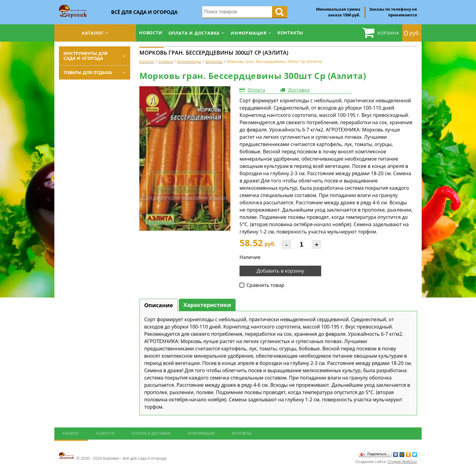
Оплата (256, 90)
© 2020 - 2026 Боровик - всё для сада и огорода (113, 456)
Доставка (299, 90)
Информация (249, 33)
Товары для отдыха (88, 72)
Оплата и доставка (194, 33)
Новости (151, 33)
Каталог (93, 33)
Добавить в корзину (280, 271)
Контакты (290, 33)
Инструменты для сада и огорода (85, 56)
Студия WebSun (402, 461)
